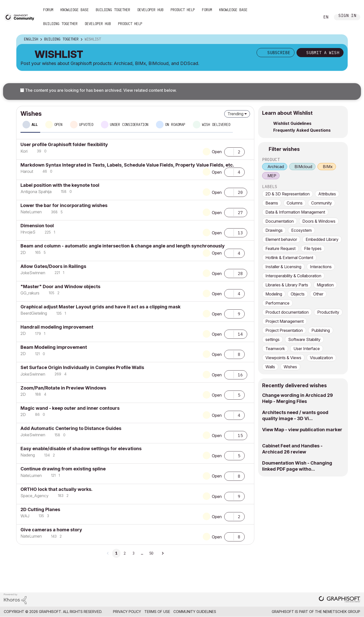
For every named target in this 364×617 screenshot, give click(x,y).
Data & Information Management (295, 212)
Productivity (328, 312)
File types (313, 248)
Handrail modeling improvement (57, 327)
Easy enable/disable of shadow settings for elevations (81, 449)
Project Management (285, 321)
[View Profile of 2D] (23, 253)
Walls (270, 367)
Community (322, 203)
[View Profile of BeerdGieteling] (34, 313)
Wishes (290, 367)
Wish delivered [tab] (216, 125)
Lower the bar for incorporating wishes (64, 205)
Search (311, 17)
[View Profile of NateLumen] (31, 212)
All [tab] (35, 125)
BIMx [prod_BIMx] (328, 167)
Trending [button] (235, 114)
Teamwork (275, 349)
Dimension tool (37, 226)
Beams (272, 203)
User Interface (307, 349)
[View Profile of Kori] (24, 151)
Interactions (321, 267)
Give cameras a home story (51, 530)
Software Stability (304, 339)
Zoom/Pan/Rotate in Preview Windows (63, 388)
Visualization (321, 358)
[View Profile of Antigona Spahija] (36, 192)
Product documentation (287, 312)
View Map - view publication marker (302, 430)
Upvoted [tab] (86, 125)
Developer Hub (150, 10)
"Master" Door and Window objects (60, 287)
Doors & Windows (319, 221)
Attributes (327, 194)
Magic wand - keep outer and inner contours (70, 408)
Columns (295, 203)
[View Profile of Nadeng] (28, 455)
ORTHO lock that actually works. (56, 489)
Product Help (183, 10)
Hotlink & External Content (289, 258)
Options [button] (340, 39)
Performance (277, 303)
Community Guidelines (195, 612)
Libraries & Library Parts (287, 285)
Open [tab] (58, 125)
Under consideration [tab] (129, 125)
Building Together (113, 10)
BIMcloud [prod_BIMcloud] (303, 167)
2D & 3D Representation (288, 194)
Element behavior (281, 239)
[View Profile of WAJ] (25, 516)
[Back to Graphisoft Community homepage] (21, 17)
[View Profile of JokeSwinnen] (33, 273)
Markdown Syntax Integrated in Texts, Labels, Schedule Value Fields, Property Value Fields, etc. (127, 165)
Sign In (347, 16)
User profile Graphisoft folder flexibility (64, 144)
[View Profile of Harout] (27, 171)
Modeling (274, 294)
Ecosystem (301, 230)
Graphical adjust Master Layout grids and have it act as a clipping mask (100, 307)
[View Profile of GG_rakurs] (30, 293)
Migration (325, 285)
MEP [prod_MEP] (272, 176)
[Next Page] (163, 553)
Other (318, 294)
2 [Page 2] (125, 553)
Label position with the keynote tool (60, 185)
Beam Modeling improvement (54, 347)
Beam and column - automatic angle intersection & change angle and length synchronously (123, 246)
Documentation (280, 221)
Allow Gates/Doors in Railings (53, 266)
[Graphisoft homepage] (339, 600)
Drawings (274, 230)
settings (272, 339)
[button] (229, 151)
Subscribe (279, 53)
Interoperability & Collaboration (293, 276)
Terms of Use (157, 612)
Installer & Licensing (283, 267)
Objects (298, 294)
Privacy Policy (127, 612)
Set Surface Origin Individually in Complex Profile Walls (82, 367)
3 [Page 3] (133, 553)
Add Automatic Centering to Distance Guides (71, 428)
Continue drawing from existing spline (63, 469)
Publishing (321, 330)
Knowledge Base (75, 10)
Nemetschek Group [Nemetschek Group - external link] (342, 612)
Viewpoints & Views (283, 358)
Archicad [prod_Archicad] (276, 167)
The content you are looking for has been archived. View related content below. (98, 90)
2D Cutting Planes (40, 509)
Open (217, 152)
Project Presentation (284, 330)
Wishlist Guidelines (292, 123)
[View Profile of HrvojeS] (28, 232)
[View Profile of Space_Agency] (35, 496)
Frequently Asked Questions (302, 130)
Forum (48, 10)
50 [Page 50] (151, 553)
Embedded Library (322, 239)
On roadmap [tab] (175, 125)
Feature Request (280, 248)
